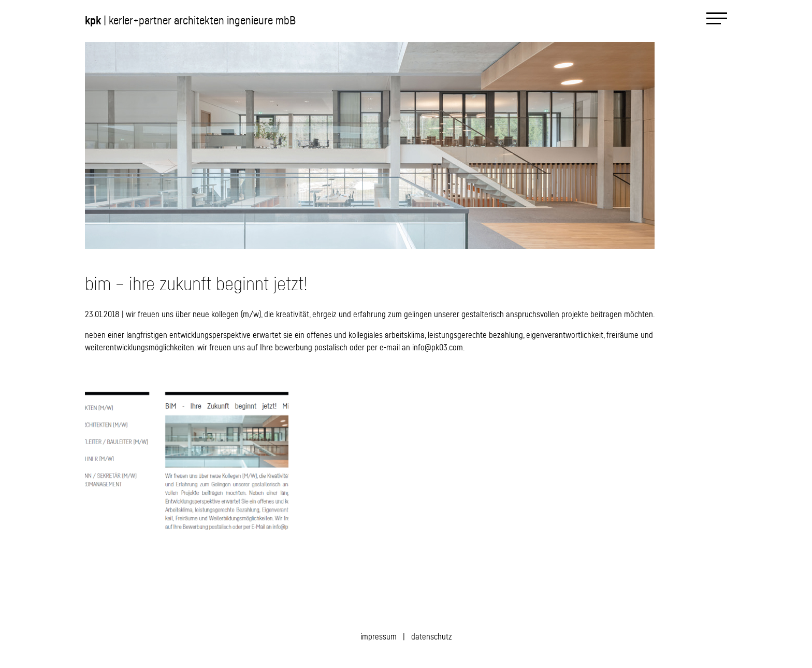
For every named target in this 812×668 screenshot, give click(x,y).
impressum (379, 637)
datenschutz (432, 637)
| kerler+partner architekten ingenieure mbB (190, 21)
